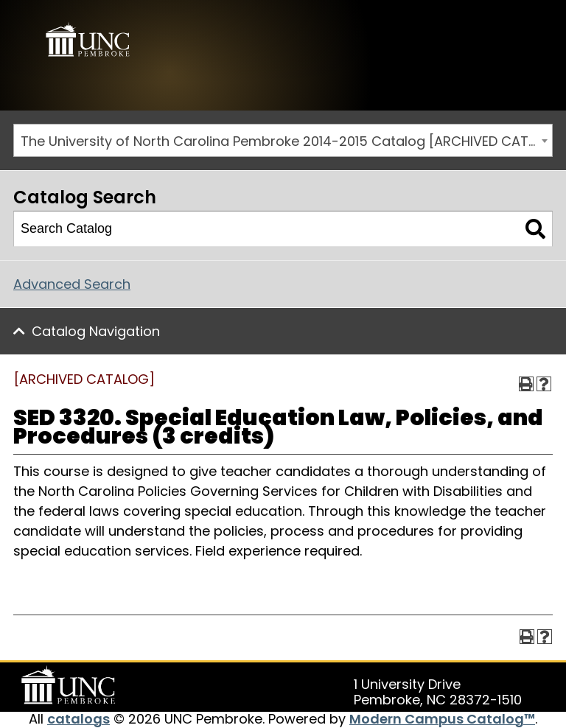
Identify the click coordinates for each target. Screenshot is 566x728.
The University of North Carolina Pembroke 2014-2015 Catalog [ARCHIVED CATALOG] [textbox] (286, 141)
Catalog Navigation (96, 331)
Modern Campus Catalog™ (442, 719)
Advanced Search (72, 284)
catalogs (78, 719)
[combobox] (283, 140)
